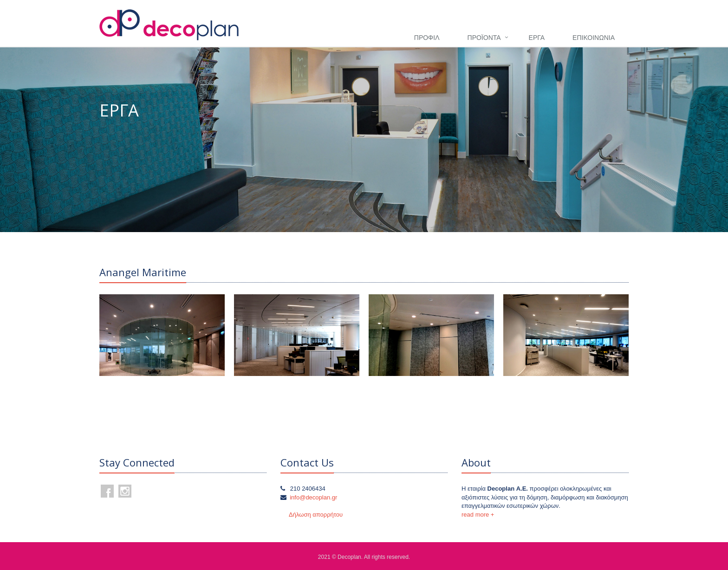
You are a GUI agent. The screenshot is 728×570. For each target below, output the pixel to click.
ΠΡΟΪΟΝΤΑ (484, 38)
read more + (478, 515)
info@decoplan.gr (313, 497)
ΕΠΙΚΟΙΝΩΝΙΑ (594, 38)
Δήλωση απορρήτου (316, 515)
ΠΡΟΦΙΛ (427, 38)
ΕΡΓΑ (537, 38)
